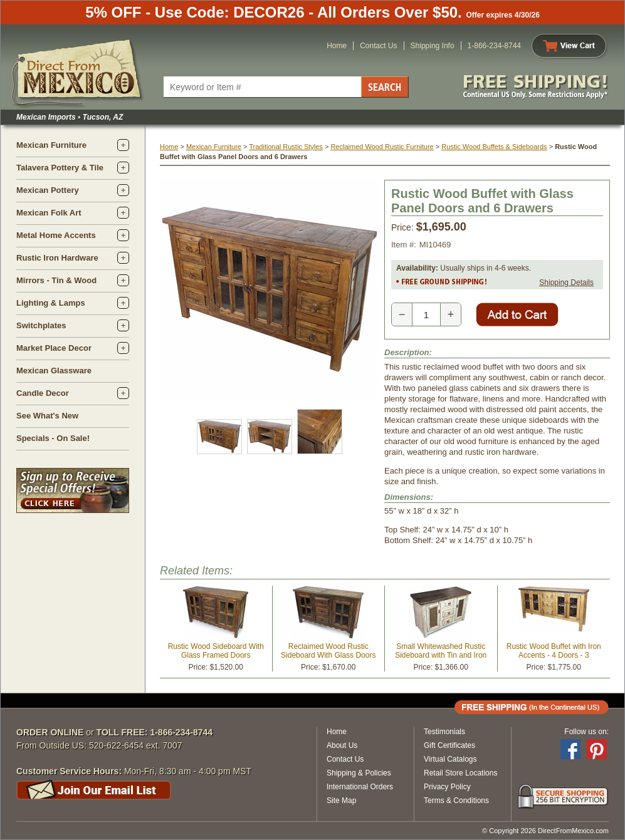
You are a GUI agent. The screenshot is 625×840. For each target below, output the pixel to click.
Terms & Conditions (456, 801)
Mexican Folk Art (49, 213)
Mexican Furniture (51, 145)
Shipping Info (433, 46)
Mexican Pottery (48, 190)
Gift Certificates (449, 745)
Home (337, 46)
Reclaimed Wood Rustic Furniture (382, 147)
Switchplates (41, 325)
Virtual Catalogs (450, 759)
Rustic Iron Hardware (57, 258)
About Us (342, 745)
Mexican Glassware (54, 371)
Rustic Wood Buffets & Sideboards (494, 147)
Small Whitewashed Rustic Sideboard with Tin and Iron (441, 651)
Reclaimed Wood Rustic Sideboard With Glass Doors (328, 651)
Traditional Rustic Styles (286, 147)
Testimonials (444, 732)
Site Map (341, 801)
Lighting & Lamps (51, 303)
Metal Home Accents (56, 235)
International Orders (360, 787)
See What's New (47, 416)
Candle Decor (43, 393)
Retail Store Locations (460, 773)
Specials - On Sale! (53, 438)
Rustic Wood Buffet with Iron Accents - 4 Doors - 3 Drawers (554, 655)
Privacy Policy (447, 787)
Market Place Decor (54, 348)
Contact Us (378, 46)
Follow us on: (586, 732)
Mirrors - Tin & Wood (56, 280)
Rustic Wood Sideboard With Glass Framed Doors (216, 651)
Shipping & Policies (359, 773)
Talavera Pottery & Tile (60, 168)
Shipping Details (566, 283)
